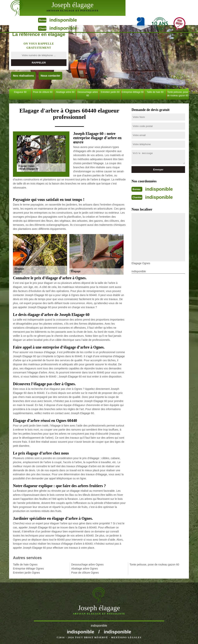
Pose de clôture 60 (43, 92)
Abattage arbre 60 (65, 92)
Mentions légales (126, 637)
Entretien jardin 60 (110, 92)
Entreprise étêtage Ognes (28, 569)
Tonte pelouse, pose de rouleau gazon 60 (178, 94)
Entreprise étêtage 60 (133, 92)
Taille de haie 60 (155, 92)
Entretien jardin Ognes (26, 573)
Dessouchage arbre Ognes (87, 564)
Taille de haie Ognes (25, 564)
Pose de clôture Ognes (85, 573)
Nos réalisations (23, 76)
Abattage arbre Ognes (84, 569)
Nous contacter (50, 76)
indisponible (138, 4)
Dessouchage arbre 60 (88, 94)
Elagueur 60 (20, 92)
